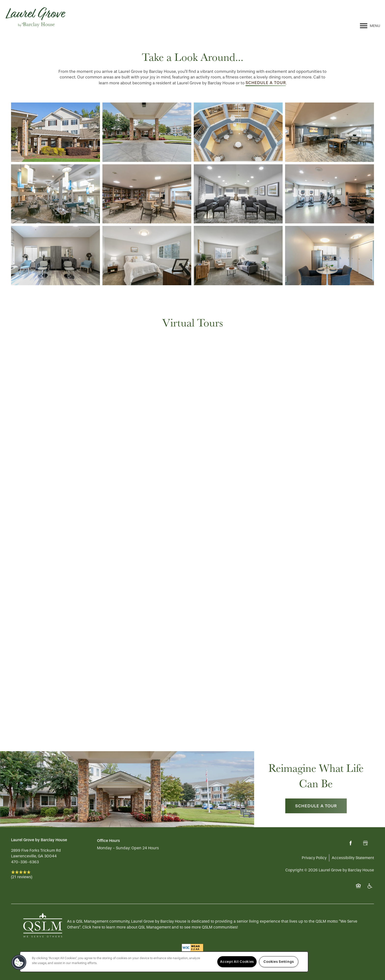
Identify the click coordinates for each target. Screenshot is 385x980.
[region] (164, 962)
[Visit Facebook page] (351, 843)
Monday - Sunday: (114, 848)
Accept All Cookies (237, 962)
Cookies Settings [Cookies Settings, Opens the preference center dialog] (279, 962)
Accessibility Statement (353, 858)
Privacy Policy (314, 858)
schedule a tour (266, 83)
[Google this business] (365, 843)
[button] (19, 962)
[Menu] (370, 26)
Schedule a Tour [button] (316, 806)
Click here (91, 927)
